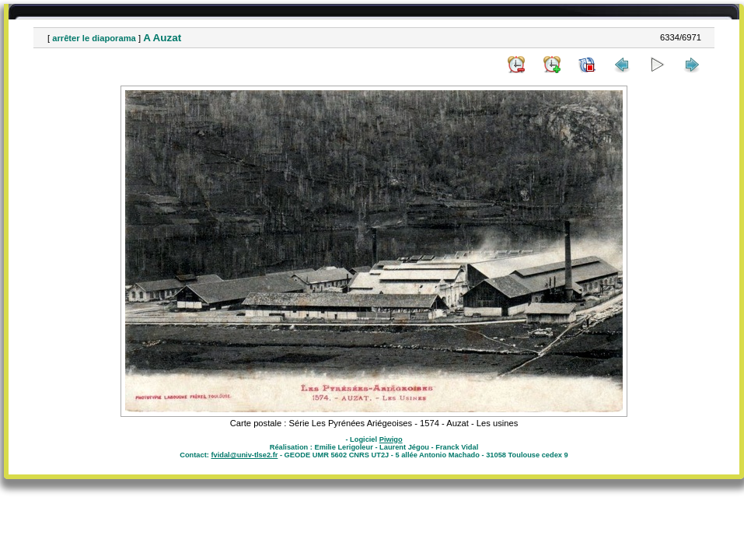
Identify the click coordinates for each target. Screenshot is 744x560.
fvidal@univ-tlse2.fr (244, 455)
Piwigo (391, 439)
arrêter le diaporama (94, 38)
